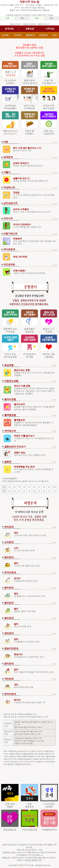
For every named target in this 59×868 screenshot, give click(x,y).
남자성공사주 (10, 203)
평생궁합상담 (10, 830)
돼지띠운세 (10, 694)
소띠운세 (9, 542)
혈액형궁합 (10, 415)
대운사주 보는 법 (29, 2)
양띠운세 (9, 633)
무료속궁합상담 (29, 830)
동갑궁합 (9, 365)
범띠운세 (9, 557)
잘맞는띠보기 (16, 24)
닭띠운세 (9, 664)
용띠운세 (9, 588)
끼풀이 (7, 172)
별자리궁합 (10, 399)
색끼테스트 (10, 431)
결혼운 (8, 462)
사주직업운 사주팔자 (34, 5)
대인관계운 (9, 264)
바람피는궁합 (11, 381)
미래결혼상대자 (49, 830)
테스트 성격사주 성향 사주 (36, 845)
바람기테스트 (10, 234)
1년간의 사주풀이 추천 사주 (12, 5)
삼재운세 (8, 157)
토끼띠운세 (10, 572)
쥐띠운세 (9, 527)
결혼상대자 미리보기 (15, 447)
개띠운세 (9, 679)
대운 (6, 142)
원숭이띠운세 (11, 648)
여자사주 (8, 218)
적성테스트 (9, 187)
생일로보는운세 (29, 24)
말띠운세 (9, 618)
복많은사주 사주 (51, 5)
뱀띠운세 (9, 603)
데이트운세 (9, 249)
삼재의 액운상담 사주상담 (13, 845)
